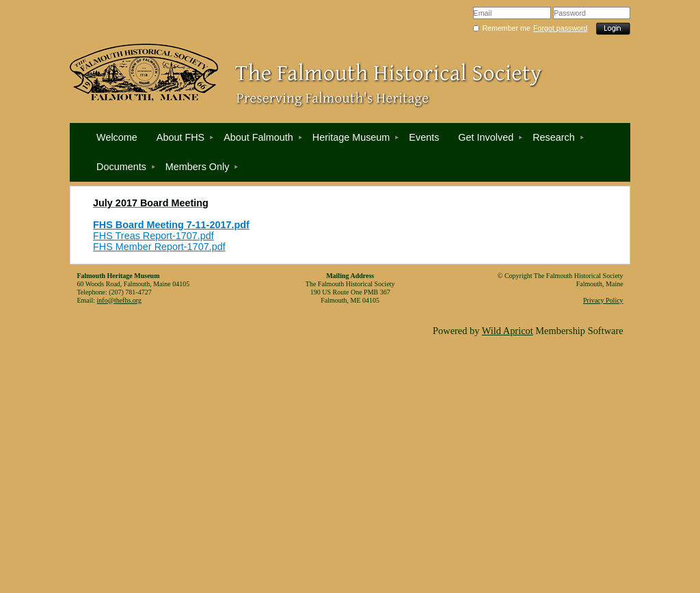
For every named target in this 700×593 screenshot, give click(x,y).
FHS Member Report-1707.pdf (159, 247)
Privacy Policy (603, 300)
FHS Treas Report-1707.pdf (153, 236)
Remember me (506, 28)
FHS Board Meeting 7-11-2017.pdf (171, 225)
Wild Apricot (508, 331)
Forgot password (560, 28)
